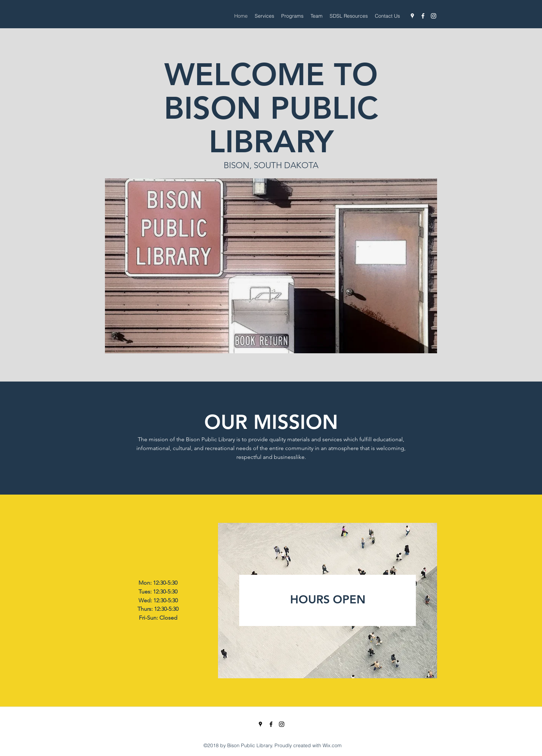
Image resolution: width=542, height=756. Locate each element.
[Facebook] (423, 16)
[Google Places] (412, 16)
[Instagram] (434, 16)
